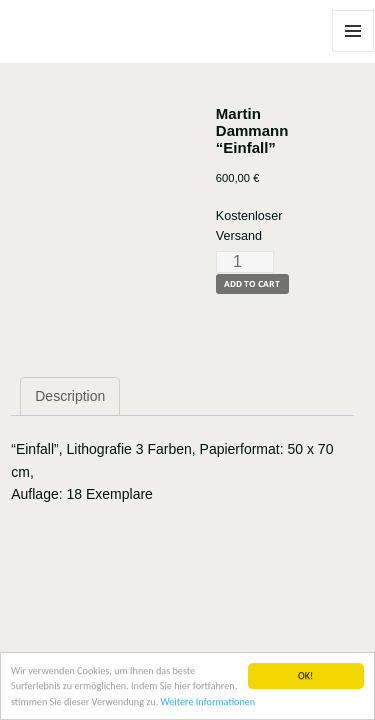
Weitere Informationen (208, 702)
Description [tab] (70, 396)
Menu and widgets (353, 51)
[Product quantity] (245, 262)
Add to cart (252, 283)
